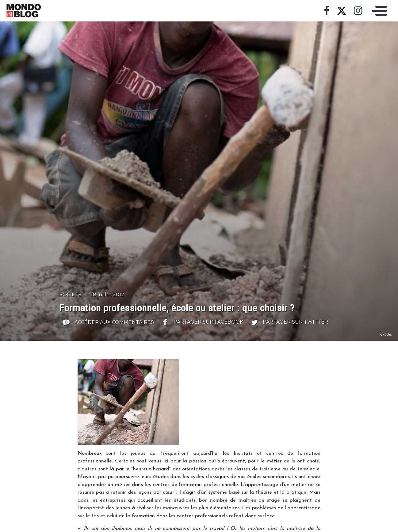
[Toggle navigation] (378, 11)
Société (71, 295)
